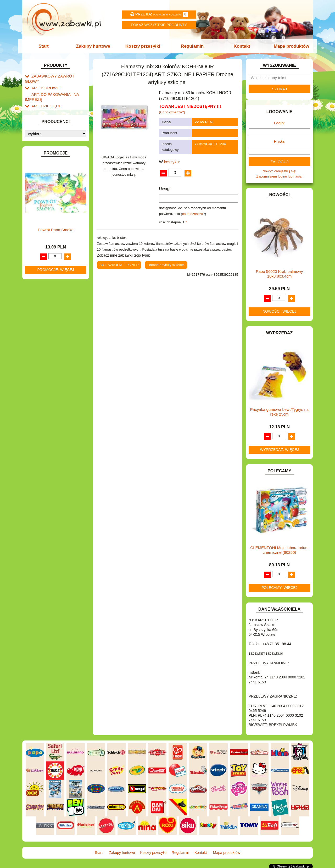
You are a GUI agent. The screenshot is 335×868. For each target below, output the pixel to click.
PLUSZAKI (40, 269)
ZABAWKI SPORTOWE (49, 311)
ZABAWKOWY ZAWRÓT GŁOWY (57, 76)
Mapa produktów (289, 46)
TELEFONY (40, 293)
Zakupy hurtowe (95, 46)
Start (46, 46)
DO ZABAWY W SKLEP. (50, 152)
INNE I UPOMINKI (45, 182)
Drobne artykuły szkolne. (166, 265)
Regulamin (192, 46)
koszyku (171, 162)
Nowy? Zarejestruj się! (279, 171)
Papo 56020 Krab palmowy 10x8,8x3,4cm (279, 274)
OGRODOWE (42, 263)
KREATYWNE (42, 223)
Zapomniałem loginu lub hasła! (279, 176)
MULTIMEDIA (42, 251)
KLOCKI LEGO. (43, 217)
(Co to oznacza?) (172, 112)
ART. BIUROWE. (44, 82)
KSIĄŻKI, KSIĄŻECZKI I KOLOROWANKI (46, 231)
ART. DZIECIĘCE (45, 98)
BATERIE (39, 116)
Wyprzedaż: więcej (279, 450)
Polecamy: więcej (280, 588)
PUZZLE (38, 275)
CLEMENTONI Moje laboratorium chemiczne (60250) (279, 550)
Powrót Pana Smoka (56, 451)
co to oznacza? (194, 214)
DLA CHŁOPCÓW (45, 122)
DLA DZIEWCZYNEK (48, 128)
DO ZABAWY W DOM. (49, 140)
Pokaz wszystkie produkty (159, 25)
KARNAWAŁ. (41, 205)
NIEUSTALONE (43, 323)
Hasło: (279, 142)
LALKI (36, 239)
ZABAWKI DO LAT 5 (47, 299)
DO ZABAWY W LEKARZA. (52, 134)
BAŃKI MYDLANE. (46, 110)
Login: (279, 123)
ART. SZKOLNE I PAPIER (51, 104)
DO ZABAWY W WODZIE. (51, 158)
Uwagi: (165, 189)
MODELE (39, 245)
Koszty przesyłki (143, 46)
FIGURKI (38, 164)
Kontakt (240, 46)
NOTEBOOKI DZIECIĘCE (51, 257)
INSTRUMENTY (44, 188)
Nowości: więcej (279, 311)
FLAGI (36, 170)
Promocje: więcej (55, 491)
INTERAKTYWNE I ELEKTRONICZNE (43, 196)
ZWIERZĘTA (41, 317)
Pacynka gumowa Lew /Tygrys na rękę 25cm (279, 412)
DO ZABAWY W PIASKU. (51, 146)
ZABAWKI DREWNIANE (50, 305)
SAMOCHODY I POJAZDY (52, 287)
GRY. (35, 176)
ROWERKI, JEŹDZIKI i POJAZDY (57, 281)
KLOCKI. (38, 211)
